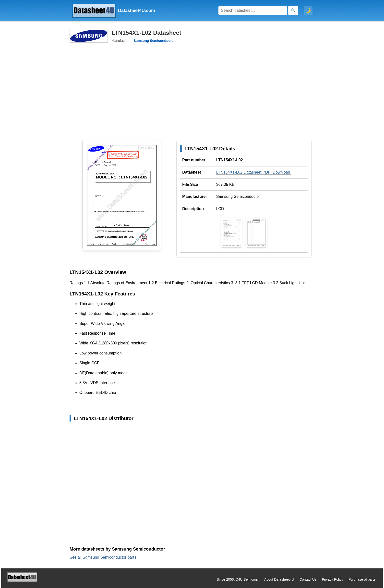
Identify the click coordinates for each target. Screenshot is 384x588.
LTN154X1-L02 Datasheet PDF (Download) (254, 172)
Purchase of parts (362, 579)
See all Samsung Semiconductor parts (103, 557)
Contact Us (308, 579)
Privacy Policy (332, 579)
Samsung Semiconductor (238, 196)
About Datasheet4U (279, 579)
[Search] (253, 11)
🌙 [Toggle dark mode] (308, 11)
